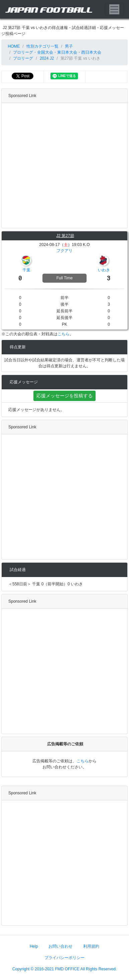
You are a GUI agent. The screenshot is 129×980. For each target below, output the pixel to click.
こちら (63, 334)
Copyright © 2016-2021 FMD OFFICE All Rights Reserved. (64, 969)
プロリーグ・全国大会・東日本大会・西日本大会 (57, 52)
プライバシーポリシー (64, 958)
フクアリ (64, 251)
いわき (104, 270)
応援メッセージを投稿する (64, 396)
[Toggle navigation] (114, 9)
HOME (13, 46)
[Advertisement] (63, 165)
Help (34, 946)
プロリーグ (23, 58)
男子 (69, 46)
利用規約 (91, 946)
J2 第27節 (65, 236)
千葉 (26, 270)
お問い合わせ (60, 946)
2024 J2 (47, 58)
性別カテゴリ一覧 (42, 46)
